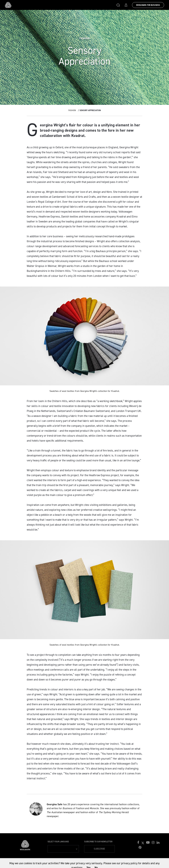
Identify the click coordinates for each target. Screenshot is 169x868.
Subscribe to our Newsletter (98, 842)
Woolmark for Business (148, 5)
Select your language (58, 842)
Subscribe (99, 849)
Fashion (72, 110)
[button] (118, 5)
